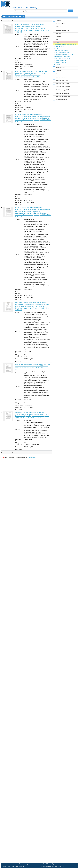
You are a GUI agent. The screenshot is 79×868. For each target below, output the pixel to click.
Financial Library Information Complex (53, 866)
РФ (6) (56, 48)
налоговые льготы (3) (60, 63)
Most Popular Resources (18, 866)
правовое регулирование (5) (62, 52)
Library (26, 864)
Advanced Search (7, 864)
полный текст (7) (59, 46)
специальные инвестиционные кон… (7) (65, 44)
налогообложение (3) (60, 61)
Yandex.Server (32, 458)
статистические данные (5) (62, 50)
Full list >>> (57, 64)
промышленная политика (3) (62, 59)
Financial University (48, 864)
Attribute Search (18, 864)
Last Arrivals (6, 866)
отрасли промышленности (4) (62, 57)
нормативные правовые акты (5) (63, 54)
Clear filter (57, 42)
